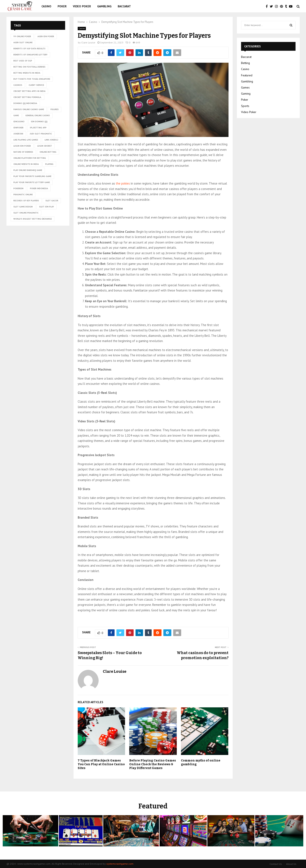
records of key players (26, 201)
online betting (48, 152)
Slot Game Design (23, 207)
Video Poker (82, 6)
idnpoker (18, 128)
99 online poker (22, 36)
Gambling (104, 6)
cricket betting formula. (28, 97)
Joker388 (18, 134)
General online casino (38, 115)
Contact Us (276, 864)
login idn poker (22, 146)
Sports (245, 106)
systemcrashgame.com (120, 864)
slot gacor (52, 201)
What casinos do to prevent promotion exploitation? (203, 655)
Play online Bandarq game (28, 170)
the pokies (123, 183)
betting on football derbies (29, 67)
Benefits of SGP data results (29, 49)
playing (49, 164)
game (16, 115)
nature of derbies (23, 152)
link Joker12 (51, 140)
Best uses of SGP (23, 61)
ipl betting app (38, 128)
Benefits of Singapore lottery (30, 55)
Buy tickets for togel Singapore (32, 79)
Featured (247, 75)
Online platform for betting (30, 158)
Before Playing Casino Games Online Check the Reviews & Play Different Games (153, 764)
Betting (245, 63)
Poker (62, 6)
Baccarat (124, 6)
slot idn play (46, 207)
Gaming (246, 94)
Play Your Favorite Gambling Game (32, 176)
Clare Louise (88, 42)
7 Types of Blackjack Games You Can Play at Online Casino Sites (101, 764)
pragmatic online (23, 195)
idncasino (19, 122)
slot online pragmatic (26, 213)
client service (36, 85)
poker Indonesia (39, 188)
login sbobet (45, 146)
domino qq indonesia (25, 103)
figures (55, 109)
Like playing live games (26, 140)
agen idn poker (46, 36)
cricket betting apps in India (29, 91)
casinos (18, 85)
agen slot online (23, 42)
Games (245, 87)
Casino (46, 6)
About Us (291, 864)
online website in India (26, 164)
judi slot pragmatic (41, 134)
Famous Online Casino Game (29, 109)
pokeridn (18, 188)
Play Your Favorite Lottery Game (32, 182)
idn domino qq (39, 122)
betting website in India (27, 73)
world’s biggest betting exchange (33, 219)
